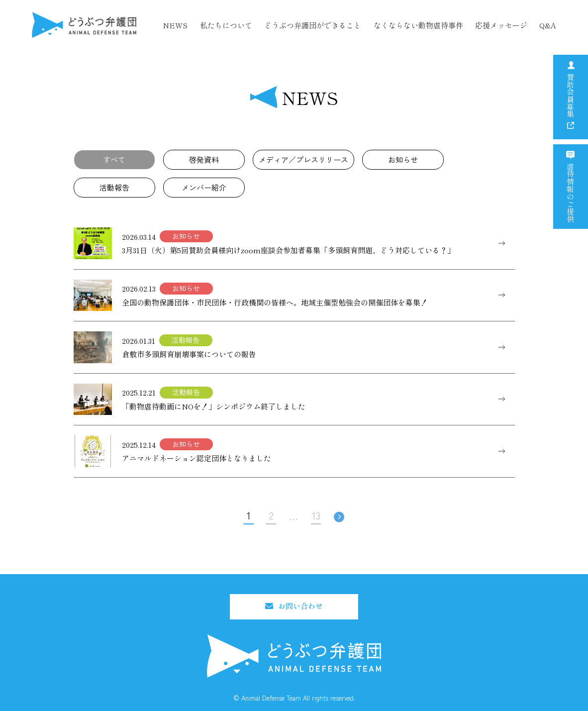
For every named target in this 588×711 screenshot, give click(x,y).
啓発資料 (204, 159)
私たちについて (226, 25)
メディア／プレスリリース (303, 159)
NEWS (175, 25)
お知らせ (403, 159)
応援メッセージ (501, 25)
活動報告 (114, 187)
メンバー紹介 (204, 187)
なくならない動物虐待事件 (418, 25)
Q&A (548, 25)
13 (316, 515)
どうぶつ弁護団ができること (313, 25)
